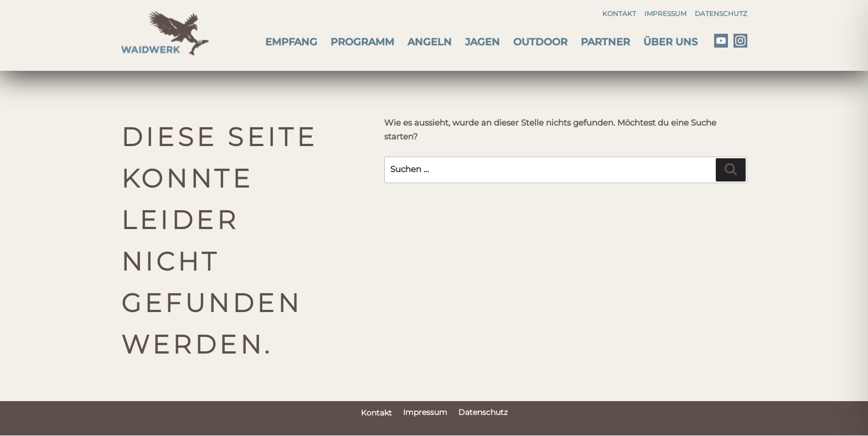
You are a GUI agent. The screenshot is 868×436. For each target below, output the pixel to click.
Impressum (665, 14)
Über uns (670, 42)
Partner (605, 42)
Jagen (482, 42)
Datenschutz (721, 14)
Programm (362, 42)
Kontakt (619, 14)
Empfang (291, 42)
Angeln (430, 42)
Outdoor (540, 42)
